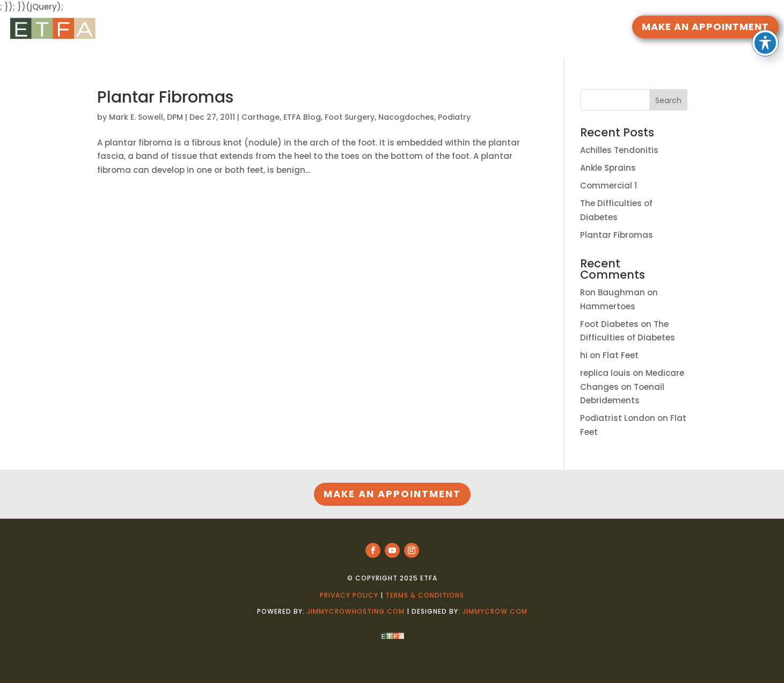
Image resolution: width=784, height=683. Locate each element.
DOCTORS (403, 28)
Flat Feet (621, 355)
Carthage (261, 117)
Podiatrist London (618, 418)
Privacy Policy (349, 595)
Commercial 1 (609, 186)
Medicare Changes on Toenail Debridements (632, 387)
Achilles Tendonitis (619, 150)
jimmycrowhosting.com (356, 611)
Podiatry (454, 117)
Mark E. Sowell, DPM (146, 117)
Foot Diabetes (609, 324)
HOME (299, 28)
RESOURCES (342, 28)
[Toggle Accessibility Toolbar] (765, 16)
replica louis (605, 373)
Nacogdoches (406, 117)
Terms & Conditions (425, 595)
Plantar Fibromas (165, 97)
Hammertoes (608, 306)
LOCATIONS (464, 28)
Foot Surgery (350, 117)
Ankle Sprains (608, 168)
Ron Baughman (613, 292)
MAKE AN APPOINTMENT (705, 27)
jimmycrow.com (495, 611)
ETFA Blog (302, 117)
